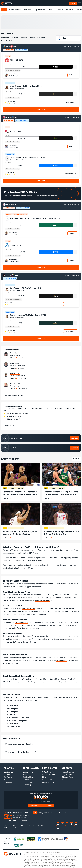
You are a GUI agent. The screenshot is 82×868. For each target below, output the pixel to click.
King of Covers (68, 774)
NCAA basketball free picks (18, 718)
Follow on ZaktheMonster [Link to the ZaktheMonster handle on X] (19, 389)
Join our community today (41, 805)
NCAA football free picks (17, 721)
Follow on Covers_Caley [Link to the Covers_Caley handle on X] (18, 379)
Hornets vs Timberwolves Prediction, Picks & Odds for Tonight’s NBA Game (20, 493)
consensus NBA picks (19, 658)
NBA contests (62, 660)
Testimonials (9, 782)
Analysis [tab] (72, 75)
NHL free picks (12, 715)
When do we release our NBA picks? (20, 744)
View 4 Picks (41, 181)
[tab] (75, 67)
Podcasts (27, 780)
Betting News (28, 777)
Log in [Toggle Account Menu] (73, 3)
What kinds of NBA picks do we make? (21, 752)
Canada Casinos (49, 780)
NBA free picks (12, 709)
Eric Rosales (13, 145)
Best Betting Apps (50, 782)
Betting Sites (50, 768)
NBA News (69, 10)
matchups (44, 597)
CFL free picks (12, 724)
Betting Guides (31, 768)
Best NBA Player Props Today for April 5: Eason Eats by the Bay (61, 533)
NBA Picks (59, 10)
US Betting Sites (49, 772)
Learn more (9, 425)
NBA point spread (43, 600)
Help (6, 825)
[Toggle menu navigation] (79, 3)
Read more (77, 459)
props (28, 636)
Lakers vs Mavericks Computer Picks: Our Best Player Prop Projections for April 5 (61, 493)
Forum (16, 827)
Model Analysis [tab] (70, 102)
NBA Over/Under (28, 608)
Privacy (14, 825)
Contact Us (8, 772)
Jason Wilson (13, 74)
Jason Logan (15, 363)
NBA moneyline (21, 622)
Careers (7, 774)
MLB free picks (12, 712)
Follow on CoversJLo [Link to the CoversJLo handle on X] (17, 368)
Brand (6, 780)
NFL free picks (12, 706)
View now (75, 439)
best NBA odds (19, 558)
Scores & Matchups (15, 10)
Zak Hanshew (13, 232)
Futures (51, 10)
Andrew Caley (15, 374)
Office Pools (66, 780)
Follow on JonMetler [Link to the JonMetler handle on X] (17, 358)
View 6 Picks (41, 267)
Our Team (8, 777)
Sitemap (7, 827)
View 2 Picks (41, 109)
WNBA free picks (13, 727)
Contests (67, 768)
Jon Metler (14, 353)
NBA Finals (33, 553)
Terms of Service (27, 825)
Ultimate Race (67, 777)
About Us (9, 768)
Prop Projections (40, 10)
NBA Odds (28, 10)
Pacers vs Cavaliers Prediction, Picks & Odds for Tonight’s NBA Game (20, 533)
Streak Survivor (68, 772)
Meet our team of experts (14, 395)
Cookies (41, 825)
